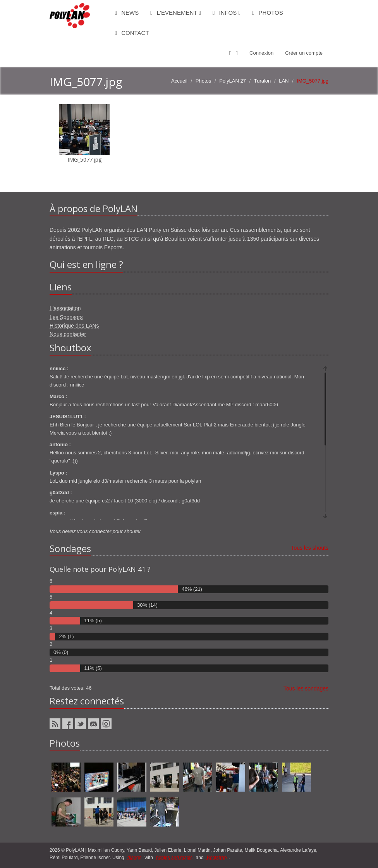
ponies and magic (174, 858)
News (127, 13)
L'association (65, 308)
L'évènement (176, 13)
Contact (132, 33)
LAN (284, 81)
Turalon (263, 81)
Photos (268, 13)
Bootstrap (217, 858)
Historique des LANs (74, 326)
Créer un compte (304, 53)
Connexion (261, 53)
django (134, 858)
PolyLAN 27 (233, 81)
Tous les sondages (306, 689)
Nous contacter (68, 334)
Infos (227, 13)
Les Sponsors (66, 317)
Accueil (179, 81)
